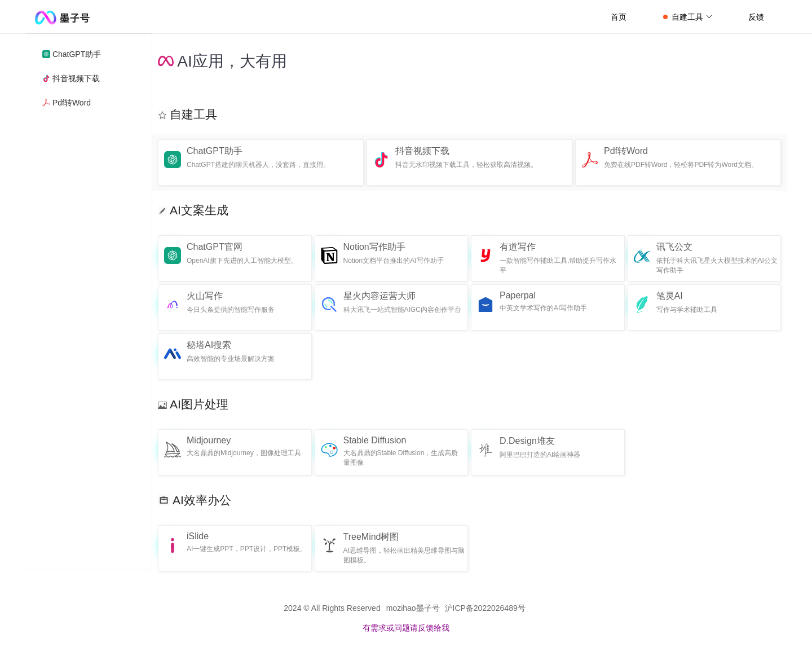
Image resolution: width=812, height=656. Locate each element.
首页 (619, 17)
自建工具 (688, 17)
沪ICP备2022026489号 (485, 608)
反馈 (756, 17)
